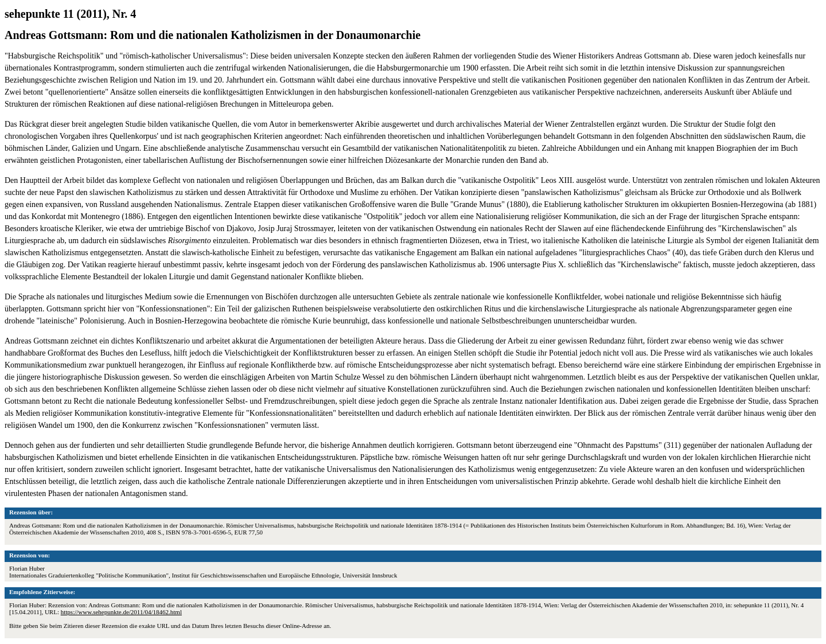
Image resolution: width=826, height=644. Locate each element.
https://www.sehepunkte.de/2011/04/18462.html (121, 612)
